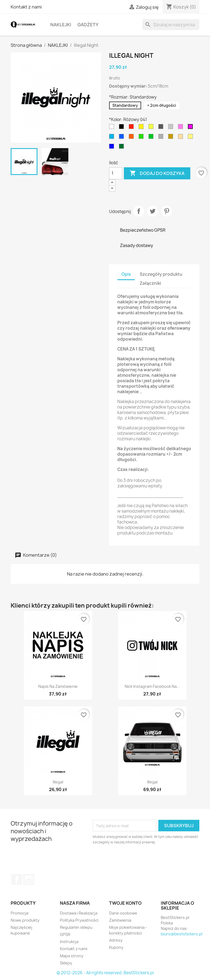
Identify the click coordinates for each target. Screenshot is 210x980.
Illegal (152, 782)
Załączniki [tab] (150, 283)
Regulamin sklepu (76, 927)
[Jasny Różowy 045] (182, 128)
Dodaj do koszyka (157, 173)
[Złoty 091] (172, 138)
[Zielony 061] (152, 138)
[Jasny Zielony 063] (142, 138)
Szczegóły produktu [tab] (161, 274)
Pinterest (167, 211)
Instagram (29, 880)
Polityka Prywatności (79, 920)
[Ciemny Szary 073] (162, 128)
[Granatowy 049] (113, 148)
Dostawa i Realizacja (79, 913)
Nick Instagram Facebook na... (152, 686)
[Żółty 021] (142, 128)
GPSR (65, 934)
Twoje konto (125, 903)
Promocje (20, 913)
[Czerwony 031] (132, 128)
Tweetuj (153, 211)
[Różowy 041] (191, 128)
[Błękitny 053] (113, 138)
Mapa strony (72, 956)
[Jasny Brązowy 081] (182, 138)
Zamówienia (120, 920)
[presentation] (138, 860)
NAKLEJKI (61, 25)
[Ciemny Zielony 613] (122, 148)
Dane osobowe (123, 913)
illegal (58, 782)
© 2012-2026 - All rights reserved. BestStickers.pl (105, 973)
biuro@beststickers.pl (182, 934)
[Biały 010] (113, 128)
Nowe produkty (25, 920)
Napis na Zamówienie (58, 686)
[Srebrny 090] (162, 138)
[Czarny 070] (122, 128)
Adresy (116, 940)
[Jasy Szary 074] (172, 128)
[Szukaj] (171, 25)
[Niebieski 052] (122, 138)
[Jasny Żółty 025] (152, 128)
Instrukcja (69, 942)
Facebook (17, 880)
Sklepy (66, 963)
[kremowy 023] (191, 138)
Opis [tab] (126, 274)
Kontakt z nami (26, 7)
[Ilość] (116, 173)
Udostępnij (139, 211)
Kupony (116, 947)
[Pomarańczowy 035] (132, 138)
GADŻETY (88, 25)
